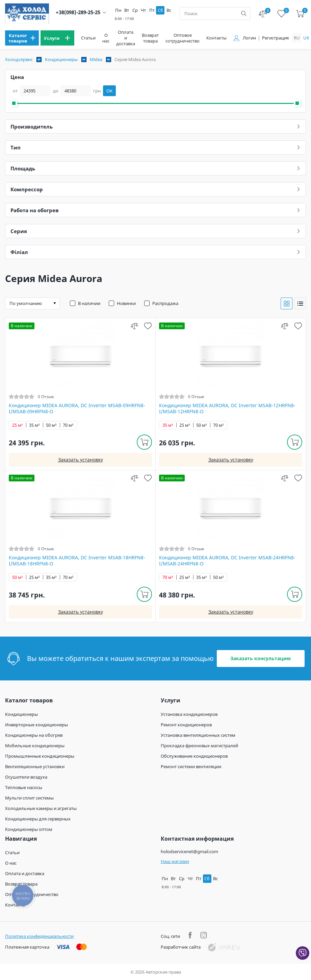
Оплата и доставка (126, 38)
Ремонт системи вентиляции (191, 766)
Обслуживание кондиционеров (194, 756)
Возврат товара (150, 38)
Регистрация (275, 38)
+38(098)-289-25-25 (78, 12)
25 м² (18, 425)
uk (306, 38)
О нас (106, 38)
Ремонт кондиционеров (186, 725)
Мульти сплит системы (29, 798)
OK (109, 91)
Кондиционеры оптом (29, 829)
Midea (96, 59)
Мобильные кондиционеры (35, 746)
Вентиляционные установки (35, 766)
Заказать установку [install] (81, 460)
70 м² (68, 425)
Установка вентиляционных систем (198, 735)
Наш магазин (175, 861)
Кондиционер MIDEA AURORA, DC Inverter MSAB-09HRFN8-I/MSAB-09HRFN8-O (77, 409)
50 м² (51, 425)
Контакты (216, 38)
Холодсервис (19, 59)
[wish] (148, 326)
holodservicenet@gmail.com (189, 851)
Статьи (88, 38)
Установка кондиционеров (189, 714)
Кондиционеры (61, 59)
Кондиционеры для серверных (38, 819)
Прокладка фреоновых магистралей (199, 746)
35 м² (34, 425)
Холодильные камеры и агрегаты (41, 808)
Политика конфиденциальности (39, 936)
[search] (244, 13)
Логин (249, 38)
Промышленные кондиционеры (40, 756)
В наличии (89, 303)
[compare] (134, 326)
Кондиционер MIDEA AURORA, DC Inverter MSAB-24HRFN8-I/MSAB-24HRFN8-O (227, 561)
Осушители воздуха (26, 777)
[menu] (22, 38)
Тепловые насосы (24, 787)
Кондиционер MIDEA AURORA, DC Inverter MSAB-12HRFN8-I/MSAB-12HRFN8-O (227, 409)
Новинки (126, 303)
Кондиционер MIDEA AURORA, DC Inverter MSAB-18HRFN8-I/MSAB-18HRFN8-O (77, 561)
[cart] (300, 14)
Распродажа (165, 303)
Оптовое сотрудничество (183, 38)
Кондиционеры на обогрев (34, 735)
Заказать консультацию (261, 658)
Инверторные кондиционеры (36, 725)
